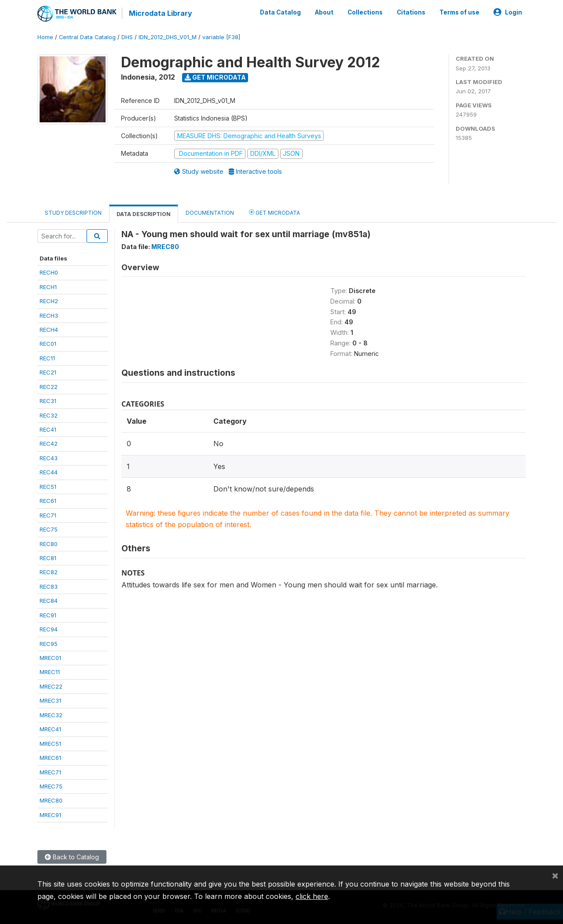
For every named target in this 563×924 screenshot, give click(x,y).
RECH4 (49, 330)
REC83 (49, 587)
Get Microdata (215, 77)
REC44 (49, 472)
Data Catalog (280, 12)
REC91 (48, 615)
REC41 (48, 429)
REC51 (48, 487)
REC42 (49, 444)
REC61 (48, 501)
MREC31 (50, 700)
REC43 (49, 458)
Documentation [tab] (210, 213)
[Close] (555, 875)
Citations (411, 12)
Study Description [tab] (73, 213)
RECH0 (49, 272)
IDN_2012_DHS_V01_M (168, 37)
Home (45, 37)
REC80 (49, 544)
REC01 (48, 344)
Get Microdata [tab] (274, 212)
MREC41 (50, 729)
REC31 (48, 401)
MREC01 (50, 658)
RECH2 (49, 301)
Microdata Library (161, 13)
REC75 (49, 529)
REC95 (49, 644)
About (324, 12)
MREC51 (50, 744)
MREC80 (51, 800)
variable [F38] (221, 37)
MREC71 (50, 772)
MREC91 (50, 815)
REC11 (47, 358)
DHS (127, 37)
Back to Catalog (72, 857)
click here (312, 896)
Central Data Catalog (87, 37)
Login (508, 12)
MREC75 (51, 786)
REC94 (49, 629)
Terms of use (459, 12)
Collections (365, 12)
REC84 (49, 601)
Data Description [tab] (144, 214)
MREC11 (50, 672)
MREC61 (50, 758)
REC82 (49, 572)
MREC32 (51, 715)
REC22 (49, 387)
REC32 (49, 415)
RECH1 (48, 287)
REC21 (48, 372)
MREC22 (51, 686)
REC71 (48, 515)
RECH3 (49, 315)
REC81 (48, 558)
